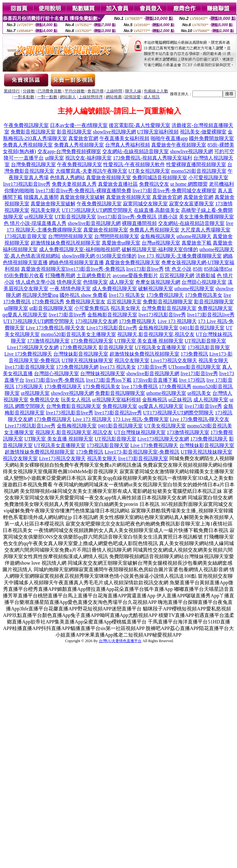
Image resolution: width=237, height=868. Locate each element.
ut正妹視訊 (180, 400)
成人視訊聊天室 (211, 400)
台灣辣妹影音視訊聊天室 (81, 354)
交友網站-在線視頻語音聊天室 (135, 151)
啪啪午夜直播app (169, 138)
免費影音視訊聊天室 (33, 132)
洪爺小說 (168, 217)
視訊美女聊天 (46, 210)
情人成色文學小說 (36, 282)
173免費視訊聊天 (165, 295)
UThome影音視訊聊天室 (195, 367)
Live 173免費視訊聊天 (28, 354)
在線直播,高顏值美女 (157, 210)
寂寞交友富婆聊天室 (191, 204)
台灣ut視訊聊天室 (161, 243)
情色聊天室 (69, 282)
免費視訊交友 (154, 184)
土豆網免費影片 (94, 275)
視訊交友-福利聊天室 (88, 158)
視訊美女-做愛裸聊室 (203, 132)
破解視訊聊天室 (156, 289)
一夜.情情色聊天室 (70, 289)
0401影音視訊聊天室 (202, 328)
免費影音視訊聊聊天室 (168, 302)
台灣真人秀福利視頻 (128, 145)
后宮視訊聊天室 (124, 302)
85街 (198, 269)
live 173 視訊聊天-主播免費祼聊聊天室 (180, 256)
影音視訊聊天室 (74, 132)
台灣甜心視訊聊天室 (204, 282)
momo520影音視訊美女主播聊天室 (78, 334)
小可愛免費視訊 (92, 308)
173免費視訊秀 (48, 302)
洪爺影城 (206, 275)
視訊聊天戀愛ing (40, 295)
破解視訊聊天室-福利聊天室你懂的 (160, 249)
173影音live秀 (152, 367)
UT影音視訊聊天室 (75, 217)
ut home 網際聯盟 (189, 184)
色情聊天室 (95, 282)
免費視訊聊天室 (215, 308)
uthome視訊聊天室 (194, 289)
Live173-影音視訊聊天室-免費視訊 (142, 452)
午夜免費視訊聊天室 (26, 125)
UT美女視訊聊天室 (149, 171)
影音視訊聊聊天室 (214, 302)
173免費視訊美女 (204, 295)
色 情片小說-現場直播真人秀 (35, 223)
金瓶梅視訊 (155, 400)
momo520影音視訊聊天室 (199, 171)
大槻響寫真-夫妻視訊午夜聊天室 (91, 171)
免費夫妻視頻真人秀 (74, 184)
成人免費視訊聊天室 (114, 289)
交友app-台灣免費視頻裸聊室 (69, 151)
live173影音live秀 (145, 269)
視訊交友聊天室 (132, 360)
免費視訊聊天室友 (85, 302)
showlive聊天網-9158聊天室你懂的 (99, 256)
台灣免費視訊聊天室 (33, 164)
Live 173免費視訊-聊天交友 (56, 328)
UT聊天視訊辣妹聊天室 (87, 360)
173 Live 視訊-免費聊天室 (141, 419)
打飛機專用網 (60, 275)
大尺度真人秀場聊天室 (206, 230)
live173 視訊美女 (127, 295)
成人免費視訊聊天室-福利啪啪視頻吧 (80, 249)
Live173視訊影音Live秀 (112, 328)
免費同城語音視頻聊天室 (160, 177)
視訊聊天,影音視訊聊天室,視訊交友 (156, 334)
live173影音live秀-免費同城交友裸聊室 (174, 191)
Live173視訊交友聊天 (174, 360)
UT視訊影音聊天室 (205, 341)
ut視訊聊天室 (39, 217)
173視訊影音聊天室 (26, 236)
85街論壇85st (218, 269)
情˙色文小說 (178, 269)
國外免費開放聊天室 (211, 138)
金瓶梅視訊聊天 (158, 236)
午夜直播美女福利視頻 (124, 138)
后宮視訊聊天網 (177, 275)
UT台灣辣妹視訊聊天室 (140, 432)
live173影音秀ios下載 (109, 380)
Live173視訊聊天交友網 (33, 347)
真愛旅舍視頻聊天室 (109, 177)
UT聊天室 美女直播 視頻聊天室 (149, 341)
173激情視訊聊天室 (48, 341)
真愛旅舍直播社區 (118, 184)
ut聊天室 (54, 158)
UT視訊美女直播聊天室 (160, 347)
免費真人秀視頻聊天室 (28, 145)
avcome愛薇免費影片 (135, 275)
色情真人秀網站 (67, 177)
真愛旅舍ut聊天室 (121, 243)
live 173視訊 (192, 380)
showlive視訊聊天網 (114, 132)
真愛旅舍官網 (83, 138)
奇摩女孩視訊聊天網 (158, 282)
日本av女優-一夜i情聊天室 (79, 125)
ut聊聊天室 (16, 308)
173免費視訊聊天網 (77, 367)
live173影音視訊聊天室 (30, 367)
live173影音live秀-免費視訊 (127, 217)
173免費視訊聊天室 (92, 341)
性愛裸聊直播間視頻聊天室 (196, 164)
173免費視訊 (194, 354)
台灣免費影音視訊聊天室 (169, 308)
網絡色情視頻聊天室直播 (76, 262)
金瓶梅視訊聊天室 (158, 328)
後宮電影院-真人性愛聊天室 (140, 125)
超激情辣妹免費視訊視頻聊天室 (65, 243)
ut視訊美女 (199, 393)
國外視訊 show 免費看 (84, 295)
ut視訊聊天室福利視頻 (116, 400)
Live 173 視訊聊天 (177, 321)
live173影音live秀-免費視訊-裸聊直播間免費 (83, 191)
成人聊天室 (122, 282)
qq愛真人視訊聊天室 (25, 315)
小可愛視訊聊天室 (208, 177)
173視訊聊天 (29, 387)
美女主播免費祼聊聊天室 (206, 217)
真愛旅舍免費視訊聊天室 (133, 262)
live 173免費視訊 (140, 387)
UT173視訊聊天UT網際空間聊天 (97, 210)
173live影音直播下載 (155, 380)
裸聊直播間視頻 (139, 223)
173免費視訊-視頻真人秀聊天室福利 (152, 158)
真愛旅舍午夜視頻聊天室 (179, 145)
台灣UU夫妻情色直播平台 (120, 641)
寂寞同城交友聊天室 (145, 204)
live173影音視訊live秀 (211, 315)
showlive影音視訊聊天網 (94, 223)
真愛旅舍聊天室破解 (82, 197)
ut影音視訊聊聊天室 (51, 308)
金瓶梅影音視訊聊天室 (112, 315)
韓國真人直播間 (41, 197)
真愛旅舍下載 (196, 243)
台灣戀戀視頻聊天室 (70, 236)
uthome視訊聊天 (194, 236)
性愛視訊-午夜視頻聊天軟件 (134, 164)
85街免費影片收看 (24, 275)
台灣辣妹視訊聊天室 (103, 373)
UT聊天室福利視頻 (158, 132)
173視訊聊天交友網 (96, 321)
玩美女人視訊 (76, 400)
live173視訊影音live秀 (27, 184)
